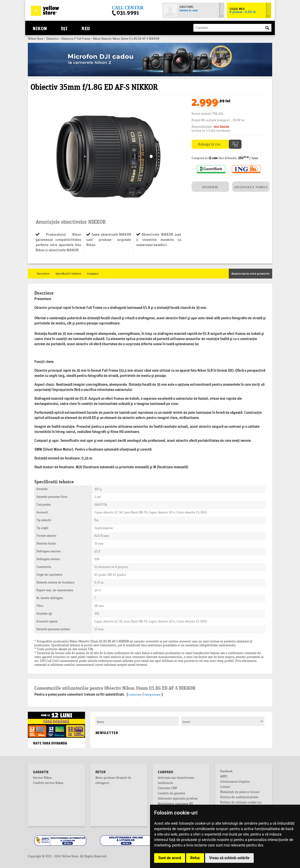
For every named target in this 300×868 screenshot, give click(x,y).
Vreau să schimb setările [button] (229, 858)
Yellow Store (36, 39)
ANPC (224, 777)
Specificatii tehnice (68, 273)
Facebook (226, 772)
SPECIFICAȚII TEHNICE (251, 187)
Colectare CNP (167, 789)
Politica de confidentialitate (239, 798)
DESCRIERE (210, 187)
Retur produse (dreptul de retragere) (113, 781)
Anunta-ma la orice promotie (250, 273)
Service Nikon (42, 778)
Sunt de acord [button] (170, 858)
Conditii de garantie (172, 794)
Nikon (40, 28)
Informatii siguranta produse (178, 799)
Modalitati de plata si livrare (240, 792)
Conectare (135, 694)
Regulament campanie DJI (175, 804)
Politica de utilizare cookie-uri (241, 803)
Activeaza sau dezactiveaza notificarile (176, 781)
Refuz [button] (195, 858)
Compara (93, 273)
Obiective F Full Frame (76, 39)
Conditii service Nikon (48, 783)
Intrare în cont (188, 11)
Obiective (52, 39)
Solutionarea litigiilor (235, 782)
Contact (225, 787)
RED (86, 28)
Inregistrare (152, 694)
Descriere (43, 273)
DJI (64, 28)
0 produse (243, 12)
